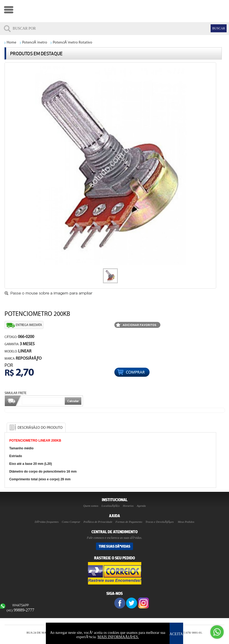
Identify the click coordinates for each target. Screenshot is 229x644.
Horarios (128, 506)
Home (11, 43)
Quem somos (91, 506)
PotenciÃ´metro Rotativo (73, 43)
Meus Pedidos (186, 522)
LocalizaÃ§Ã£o (111, 506)
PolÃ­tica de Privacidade (98, 522)
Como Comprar (71, 522)
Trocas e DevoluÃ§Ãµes (160, 522)
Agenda (141, 506)
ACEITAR (178, 634)
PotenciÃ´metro (35, 43)
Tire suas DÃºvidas (114, 546)
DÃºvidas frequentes (47, 522)
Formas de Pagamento (129, 522)
